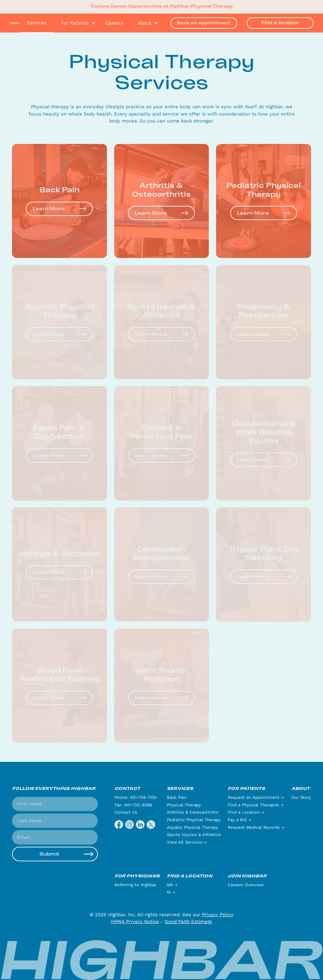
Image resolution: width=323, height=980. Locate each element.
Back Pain (177, 797)
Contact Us (126, 812)
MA (172, 885)
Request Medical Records (256, 827)
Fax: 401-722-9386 (133, 805)
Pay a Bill (239, 820)
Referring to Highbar (135, 885)
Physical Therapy (184, 805)
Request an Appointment (256, 797)
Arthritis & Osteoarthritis (193, 812)
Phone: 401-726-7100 (135, 797)
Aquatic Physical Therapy (192, 827)
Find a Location (246, 812)
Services (37, 23)
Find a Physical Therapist (256, 805)
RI (171, 892)
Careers (114, 23)
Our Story (301, 797)
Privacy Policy (218, 915)
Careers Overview (246, 885)
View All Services (187, 842)
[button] (76, 23)
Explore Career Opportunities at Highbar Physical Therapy (162, 6)
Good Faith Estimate (188, 922)
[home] (15, 23)
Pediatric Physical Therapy (194, 820)
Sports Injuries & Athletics (194, 835)
